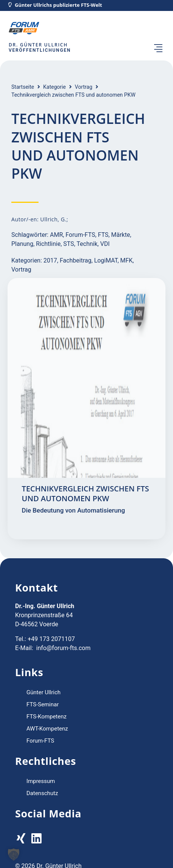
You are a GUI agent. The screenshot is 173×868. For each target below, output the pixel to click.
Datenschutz (42, 793)
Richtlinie (48, 244)
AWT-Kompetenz (47, 729)
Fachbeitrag (76, 260)
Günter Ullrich (43, 692)
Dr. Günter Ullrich (38, 45)
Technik (87, 244)
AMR (56, 235)
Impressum (41, 781)
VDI (105, 244)
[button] (158, 49)
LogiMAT (106, 260)
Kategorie (54, 87)
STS (69, 244)
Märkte (120, 235)
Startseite (23, 87)
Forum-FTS (80, 235)
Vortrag (83, 87)
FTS (103, 235)
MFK (126, 260)
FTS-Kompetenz (46, 717)
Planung (22, 244)
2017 (50, 260)
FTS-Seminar (43, 704)
